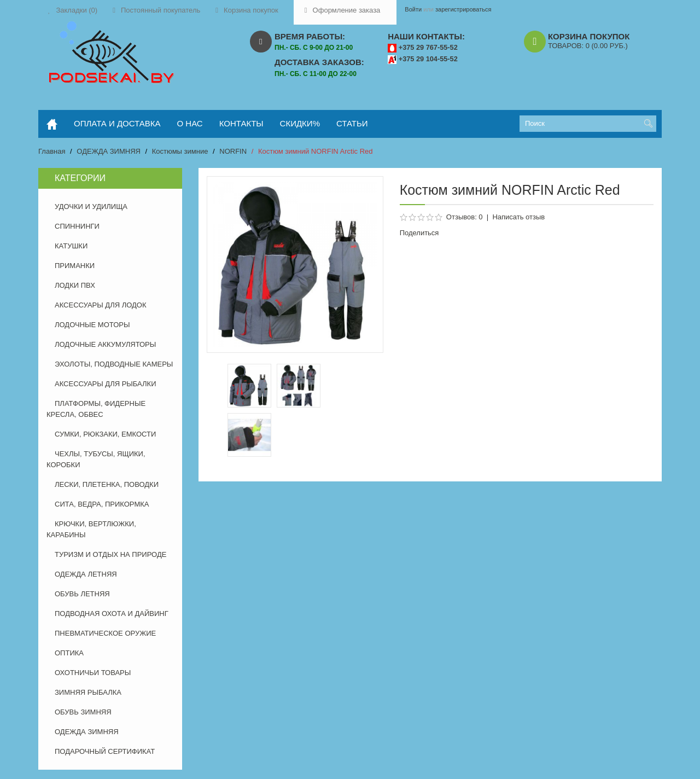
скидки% (300, 123)
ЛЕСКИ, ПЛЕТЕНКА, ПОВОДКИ (107, 484)
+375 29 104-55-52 (428, 59)
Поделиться (419, 233)
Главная (52, 151)
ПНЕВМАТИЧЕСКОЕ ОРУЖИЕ (105, 633)
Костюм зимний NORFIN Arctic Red (316, 151)
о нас (190, 123)
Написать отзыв (518, 217)
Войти (413, 9)
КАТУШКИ (71, 246)
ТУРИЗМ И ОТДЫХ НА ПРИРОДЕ (110, 554)
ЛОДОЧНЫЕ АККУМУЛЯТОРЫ (105, 344)
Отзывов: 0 (465, 217)
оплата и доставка (117, 123)
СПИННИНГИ (77, 226)
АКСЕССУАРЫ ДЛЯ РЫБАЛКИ (106, 384)
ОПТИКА (69, 653)
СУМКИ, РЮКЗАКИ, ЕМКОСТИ (105, 434)
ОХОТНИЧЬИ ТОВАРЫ (93, 673)
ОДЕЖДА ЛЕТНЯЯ (86, 574)
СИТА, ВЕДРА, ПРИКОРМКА (102, 504)
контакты (241, 123)
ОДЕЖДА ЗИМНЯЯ (109, 151)
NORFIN (233, 151)
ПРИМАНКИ (75, 266)
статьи (352, 123)
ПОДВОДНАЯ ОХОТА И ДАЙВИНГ (112, 614)
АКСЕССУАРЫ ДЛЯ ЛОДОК (101, 305)
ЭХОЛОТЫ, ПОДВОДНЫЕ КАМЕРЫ (114, 364)
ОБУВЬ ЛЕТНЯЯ (82, 594)
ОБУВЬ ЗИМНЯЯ (83, 712)
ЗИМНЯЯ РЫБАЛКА (88, 692)
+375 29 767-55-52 (428, 47)
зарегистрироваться (463, 9)
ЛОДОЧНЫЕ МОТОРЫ (92, 325)
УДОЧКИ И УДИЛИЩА (91, 207)
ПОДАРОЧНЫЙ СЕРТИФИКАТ (105, 751)
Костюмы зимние (180, 151)
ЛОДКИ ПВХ (75, 285)
